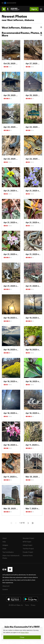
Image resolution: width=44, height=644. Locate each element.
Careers (5, 589)
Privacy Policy (25, 633)
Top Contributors (8, 552)
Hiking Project (27, 545)
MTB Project (27, 542)
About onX (6, 586)
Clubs (4, 549)
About (4, 538)
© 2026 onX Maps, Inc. (16, 605)
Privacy (33, 605)
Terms (27, 605)
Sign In (34, 9)
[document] (22, 634)
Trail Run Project (28, 549)
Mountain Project (28, 538)
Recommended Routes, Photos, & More (22, 34)
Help (4, 542)
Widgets (5, 545)
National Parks (28, 555)
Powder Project (28, 552)
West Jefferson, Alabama (22, 27)
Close (22, 637)
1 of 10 (22, 523)
